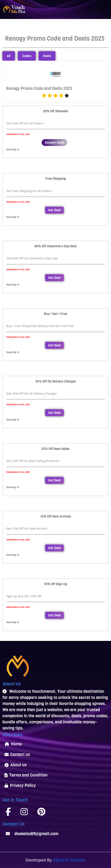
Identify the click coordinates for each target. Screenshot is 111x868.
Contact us (17, 755)
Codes (27, 56)
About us (15, 765)
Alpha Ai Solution (69, 860)
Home (13, 744)
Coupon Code (54, 142)
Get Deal (54, 210)
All (9, 56)
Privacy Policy (20, 786)
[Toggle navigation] (103, 9)
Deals (47, 56)
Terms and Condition (26, 775)
